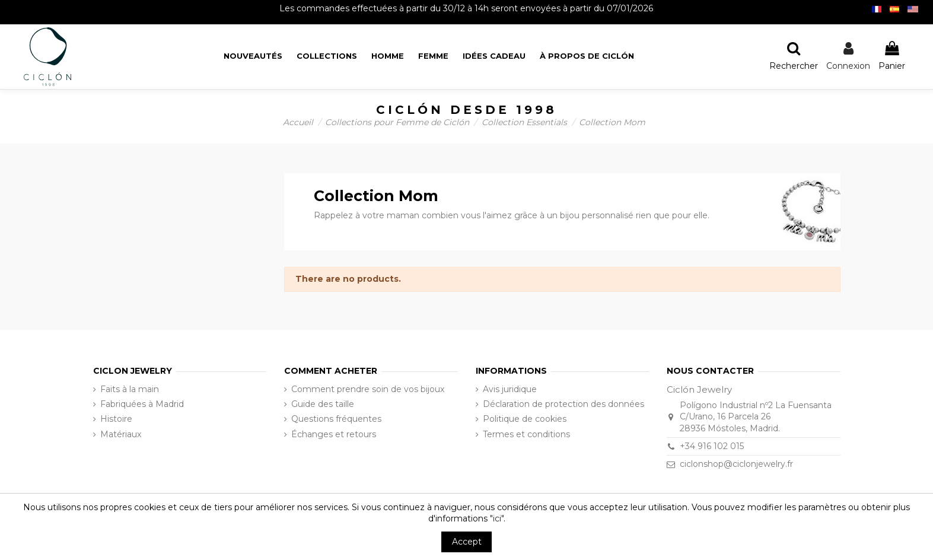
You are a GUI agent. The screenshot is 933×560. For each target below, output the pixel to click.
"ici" (497, 518)
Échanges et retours (334, 434)
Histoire (116, 419)
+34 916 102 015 (712, 446)
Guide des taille (323, 404)
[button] (587, 57)
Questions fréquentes (336, 419)
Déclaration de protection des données (563, 404)
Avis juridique (510, 389)
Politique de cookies (525, 419)
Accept (467, 542)
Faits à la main (130, 389)
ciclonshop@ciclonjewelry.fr (736, 464)
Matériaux (121, 434)
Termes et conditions (526, 434)
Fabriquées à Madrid (142, 404)
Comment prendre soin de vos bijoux (368, 389)
